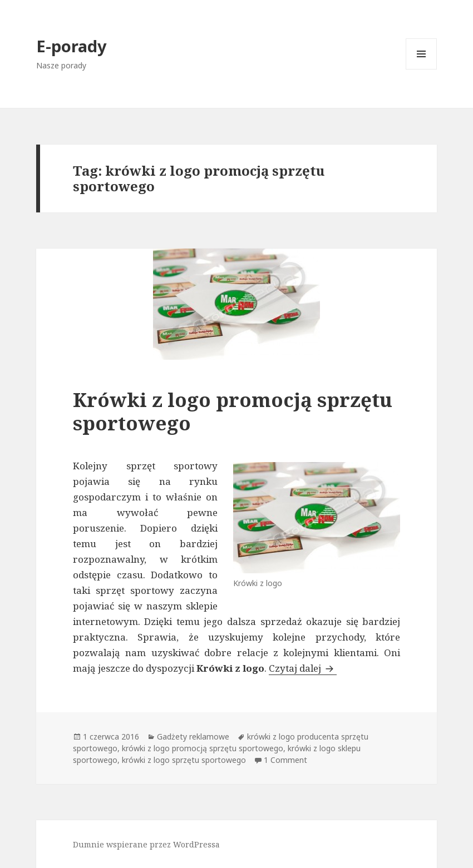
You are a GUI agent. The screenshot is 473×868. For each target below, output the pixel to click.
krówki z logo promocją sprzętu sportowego (203, 748)
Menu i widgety (422, 69)
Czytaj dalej (303, 668)
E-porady (72, 46)
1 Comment (285, 760)
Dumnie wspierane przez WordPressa (146, 844)
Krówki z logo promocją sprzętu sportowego (233, 411)
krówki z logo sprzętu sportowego (184, 760)
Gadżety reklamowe (193, 736)
